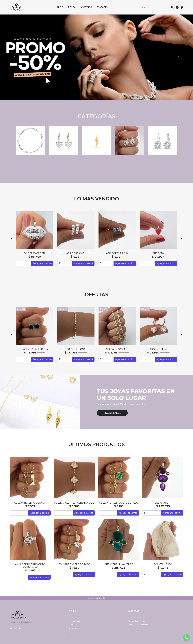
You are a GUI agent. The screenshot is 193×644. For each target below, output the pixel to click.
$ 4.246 (163, 568)
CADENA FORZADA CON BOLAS (76, 349)
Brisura (72, 632)
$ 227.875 (163, 506)
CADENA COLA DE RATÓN (117, 349)
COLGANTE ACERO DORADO (30, 503)
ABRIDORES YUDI (158, 253)
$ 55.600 (76, 257)
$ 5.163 (119, 506)
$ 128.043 (153, 352)
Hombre (72, 617)
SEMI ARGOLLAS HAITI (76, 253)
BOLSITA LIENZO (163, 564)
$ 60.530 (112, 352)
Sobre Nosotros (134, 617)
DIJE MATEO (35, 349)
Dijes (71, 625)
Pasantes (73, 628)
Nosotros (86, 7)
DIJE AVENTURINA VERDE (119, 564)
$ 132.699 (71, 352)
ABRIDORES (35, 253)
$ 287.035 (119, 568)
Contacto (102, 7)
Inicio (60, 7)
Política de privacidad (137, 621)
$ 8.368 (74, 506)
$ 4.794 (35, 257)
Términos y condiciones (138, 625)
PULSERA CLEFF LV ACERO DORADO (74, 503)
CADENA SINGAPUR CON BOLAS (158, 349)
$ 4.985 (30, 570)
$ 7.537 (30, 506)
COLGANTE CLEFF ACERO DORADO (119, 503)
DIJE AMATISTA (163, 503)
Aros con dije (74, 621)
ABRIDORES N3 (117, 253)
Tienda (72, 7)
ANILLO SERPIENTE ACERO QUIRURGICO (30, 566)
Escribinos (112, 413)
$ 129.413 (30, 352)
